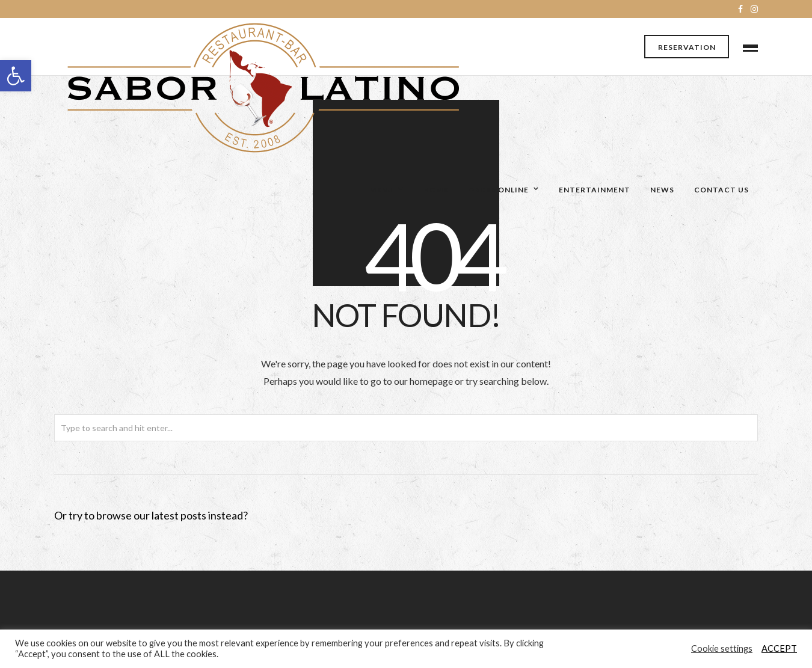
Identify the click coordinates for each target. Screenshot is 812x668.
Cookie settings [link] (722, 648)
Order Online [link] (498, 190)
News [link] (662, 190)
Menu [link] (381, 190)
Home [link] (436, 190)
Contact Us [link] (721, 190)
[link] (16, 76)
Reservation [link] (687, 47)
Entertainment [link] (595, 190)
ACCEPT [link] (779, 648)
